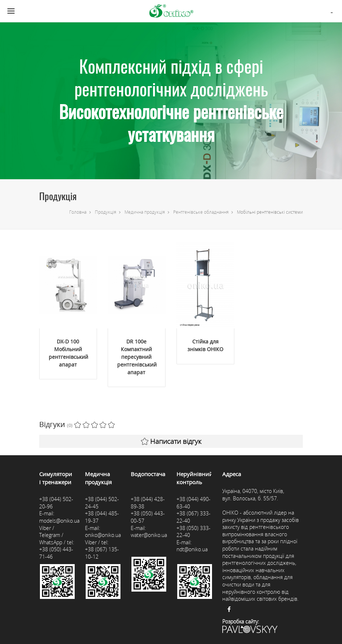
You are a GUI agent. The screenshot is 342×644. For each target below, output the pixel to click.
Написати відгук (171, 441)
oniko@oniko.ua (103, 535)
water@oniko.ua (149, 535)
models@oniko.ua (59, 521)
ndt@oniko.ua (192, 549)
